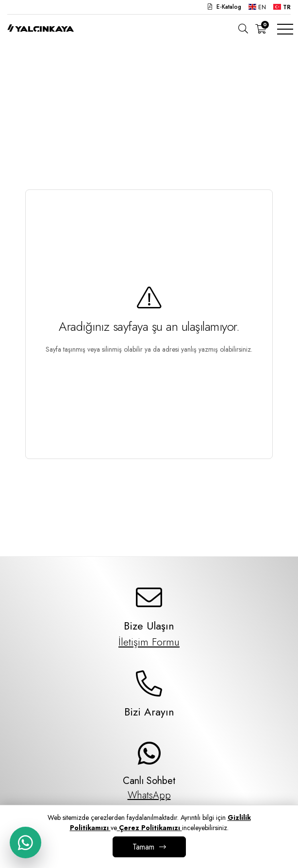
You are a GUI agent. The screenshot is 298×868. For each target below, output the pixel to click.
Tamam (143, 847)
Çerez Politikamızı (149, 828)
